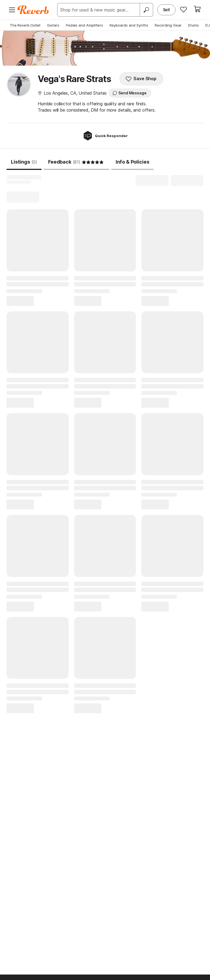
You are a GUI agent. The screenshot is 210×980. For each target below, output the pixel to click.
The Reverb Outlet (25, 25)
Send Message (129, 93)
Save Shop (141, 79)
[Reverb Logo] (33, 10)
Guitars (53, 25)
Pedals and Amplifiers (84, 25)
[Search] (146, 10)
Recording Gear (168, 25)
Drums (193, 25)
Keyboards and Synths (129, 25)
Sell (166, 10)
